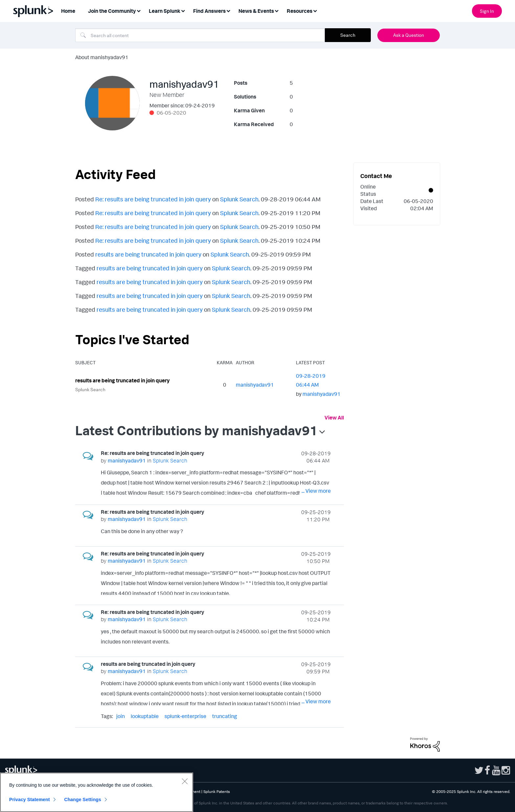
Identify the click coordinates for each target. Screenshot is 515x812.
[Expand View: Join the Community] (139, 10)
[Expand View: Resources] (315, 10)
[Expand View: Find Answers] (228, 10)
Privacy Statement (30, 800)
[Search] (200, 35)
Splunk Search (239, 199)
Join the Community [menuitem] (112, 11)
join (121, 716)
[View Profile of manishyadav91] (255, 385)
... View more (316, 491)
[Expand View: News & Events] (277, 10)
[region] (97, 792)
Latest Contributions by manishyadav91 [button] (196, 430)
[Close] (185, 781)
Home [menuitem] (68, 11)
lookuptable (145, 716)
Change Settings (83, 800)
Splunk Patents (217, 791)
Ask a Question (409, 35)
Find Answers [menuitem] (209, 11)
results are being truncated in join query (148, 254)
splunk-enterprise (185, 716)
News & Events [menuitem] (256, 11)
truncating (225, 716)
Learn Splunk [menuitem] (165, 11)
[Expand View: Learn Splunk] (183, 10)
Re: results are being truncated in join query (153, 199)
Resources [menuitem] (300, 11)
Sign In (487, 11)
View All (334, 417)
